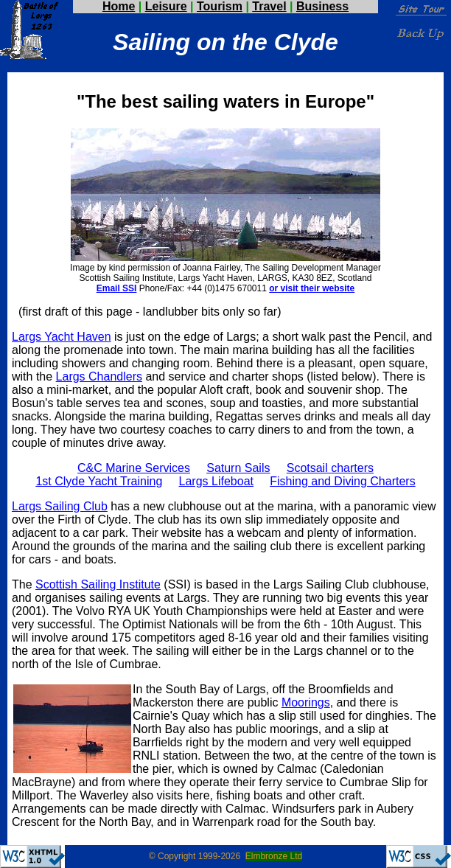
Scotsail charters (330, 468)
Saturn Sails (238, 468)
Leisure (166, 6)
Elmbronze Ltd (274, 856)
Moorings (306, 702)
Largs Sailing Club (60, 506)
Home (119, 6)
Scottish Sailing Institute (98, 584)
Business (322, 6)
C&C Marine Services (134, 468)
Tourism (220, 6)
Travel (269, 6)
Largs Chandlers (99, 376)
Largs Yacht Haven (62, 337)
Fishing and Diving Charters (342, 481)
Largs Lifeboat (216, 481)
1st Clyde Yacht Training (99, 481)
